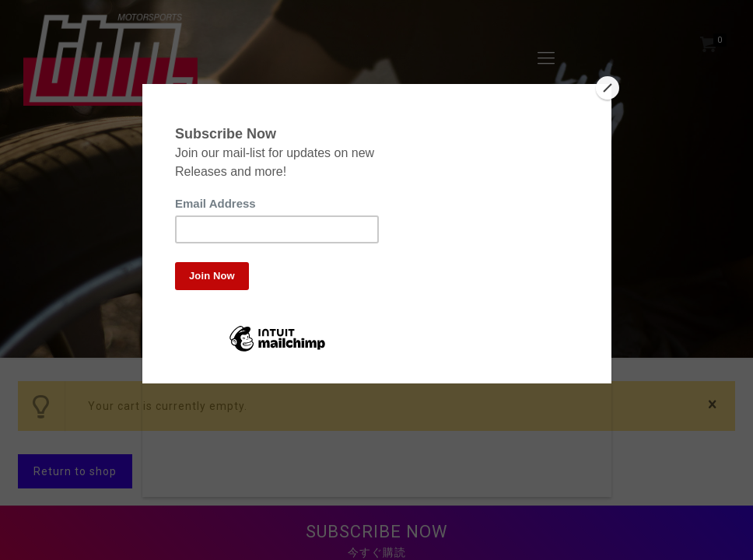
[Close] (608, 88)
